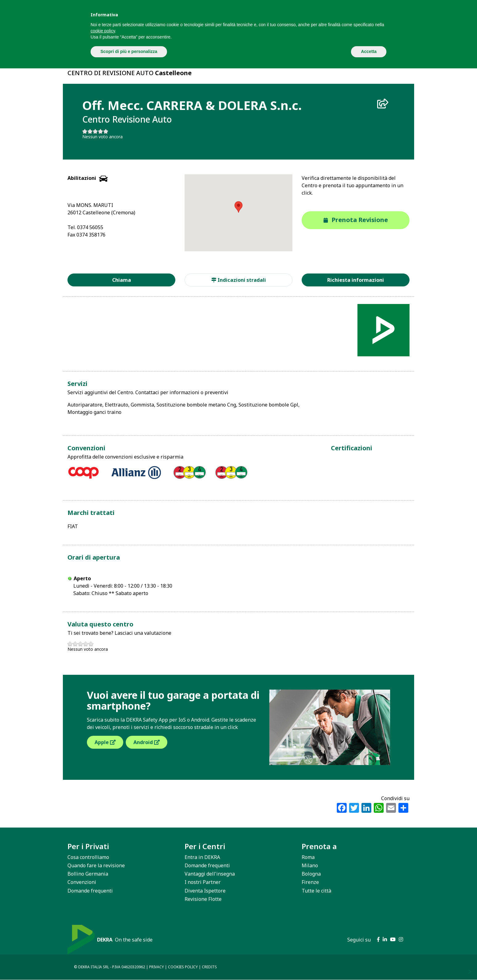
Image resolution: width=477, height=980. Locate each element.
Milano (310, 865)
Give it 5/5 (106, 131)
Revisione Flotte (203, 899)
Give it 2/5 (90, 131)
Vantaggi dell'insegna (210, 874)
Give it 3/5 (95, 131)
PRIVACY (157, 967)
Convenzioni (82, 882)
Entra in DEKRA (202, 857)
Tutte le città (316, 891)
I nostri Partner (203, 882)
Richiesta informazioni (356, 280)
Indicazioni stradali (239, 280)
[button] (238, 207)
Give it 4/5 (101, 131)
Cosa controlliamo (88, 857)
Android (147, 742)
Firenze (310, 882)
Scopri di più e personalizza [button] (129, 51)
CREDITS (209, 967)
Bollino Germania (88, 874)
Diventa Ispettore (205, 891)
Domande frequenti (90, 891)
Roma (308, 857)
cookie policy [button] (103, 31)
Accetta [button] (369, 51)
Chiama (122, 280)
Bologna (311, 874)
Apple (105, 742)
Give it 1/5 (85, 131)
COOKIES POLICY (183, 967)
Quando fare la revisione (96, 865)
